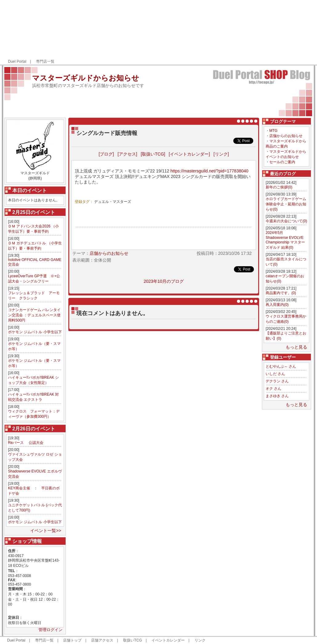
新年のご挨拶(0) (279, 187)
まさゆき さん (277, 396)
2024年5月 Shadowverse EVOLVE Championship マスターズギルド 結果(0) (285, 240)
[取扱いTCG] (153, 154)
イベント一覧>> (46, 531)
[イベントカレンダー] (189, 154)
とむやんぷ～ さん (281, 366)
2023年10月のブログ (164, 281)
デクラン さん (277, 381)
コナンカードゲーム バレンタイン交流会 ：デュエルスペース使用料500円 (34, 315)
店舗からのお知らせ (286, 136)
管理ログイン (50, 630)
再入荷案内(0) (277, 305)
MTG (273, 131)
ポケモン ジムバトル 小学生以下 (35, 332)
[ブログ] (106, 154)
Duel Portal (17, 61)
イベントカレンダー (168, 640)
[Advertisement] (275, 33)
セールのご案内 (282, 162)
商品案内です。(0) (281, 293)
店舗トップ (72, 640)
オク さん (273, 389)
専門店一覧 (45, 61)
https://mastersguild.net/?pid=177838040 (209, 171)
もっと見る (296, 347)
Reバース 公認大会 (26, 443)
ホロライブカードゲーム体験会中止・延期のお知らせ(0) (286, 204)
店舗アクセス (102, 640)
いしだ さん (275, 374)
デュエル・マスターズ (113, 202)
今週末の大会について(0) (286, 221)
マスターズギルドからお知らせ (86, 78)
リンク (200, 640)
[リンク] (221, 154)
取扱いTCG (132, 640)
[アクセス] (127, 154)
